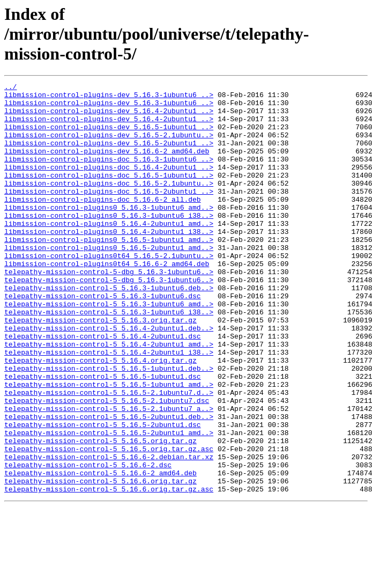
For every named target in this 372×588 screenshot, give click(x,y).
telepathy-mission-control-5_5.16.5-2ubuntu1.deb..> (109, 484)
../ (10, 88)
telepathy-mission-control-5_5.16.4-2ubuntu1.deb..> (109, 378)
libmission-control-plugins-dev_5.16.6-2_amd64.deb (107, 165)
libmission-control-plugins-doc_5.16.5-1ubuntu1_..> (109, 194)
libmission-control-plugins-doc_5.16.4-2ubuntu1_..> (109, 185)
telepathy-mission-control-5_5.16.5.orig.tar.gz (101, 513)
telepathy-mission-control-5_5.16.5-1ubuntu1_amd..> (109, 445)
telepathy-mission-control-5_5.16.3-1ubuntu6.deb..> (109, 329)
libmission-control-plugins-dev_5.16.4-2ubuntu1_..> (109, 117)
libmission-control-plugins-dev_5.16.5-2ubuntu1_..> (109, 156)
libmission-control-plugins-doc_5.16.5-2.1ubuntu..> (109, 204)
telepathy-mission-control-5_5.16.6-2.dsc (88, 542)
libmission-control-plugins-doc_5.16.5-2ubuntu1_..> (109, 214)
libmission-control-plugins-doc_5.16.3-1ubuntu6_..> (109, 175)
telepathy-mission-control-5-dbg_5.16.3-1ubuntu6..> (109, 310)
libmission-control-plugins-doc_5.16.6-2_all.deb (103, 223)
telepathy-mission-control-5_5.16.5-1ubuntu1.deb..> (109, 426)
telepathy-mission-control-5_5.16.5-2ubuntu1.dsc (103, 494)
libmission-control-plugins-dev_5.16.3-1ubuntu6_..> (109, 98)
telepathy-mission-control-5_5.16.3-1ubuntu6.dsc (103, 339)
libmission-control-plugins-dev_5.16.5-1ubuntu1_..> (109, 136)
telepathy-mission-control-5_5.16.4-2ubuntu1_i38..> (109, 407)
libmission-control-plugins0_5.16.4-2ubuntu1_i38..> (109, 262)
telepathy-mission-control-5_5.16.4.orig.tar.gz (101, 416)
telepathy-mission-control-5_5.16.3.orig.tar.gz (101, 368)
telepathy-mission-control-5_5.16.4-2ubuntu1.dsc (103, 387)
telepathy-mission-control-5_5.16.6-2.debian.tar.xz (109, 532)
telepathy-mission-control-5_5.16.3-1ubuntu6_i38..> (109, 358)
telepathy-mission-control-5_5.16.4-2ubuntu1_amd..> (109, 397)
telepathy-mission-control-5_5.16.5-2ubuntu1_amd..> (109, 503)
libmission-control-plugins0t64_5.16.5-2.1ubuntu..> (109, 291)
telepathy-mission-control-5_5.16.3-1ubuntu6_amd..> (109, 349)
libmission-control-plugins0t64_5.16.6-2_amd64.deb (107, 300)
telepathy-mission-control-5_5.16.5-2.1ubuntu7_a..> (109, 474)
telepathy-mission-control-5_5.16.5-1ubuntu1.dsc (103, 436)
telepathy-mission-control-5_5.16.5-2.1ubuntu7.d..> (109, 455)
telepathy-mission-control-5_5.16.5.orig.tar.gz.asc (109, 523)
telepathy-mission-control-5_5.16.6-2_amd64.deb (101, 552)
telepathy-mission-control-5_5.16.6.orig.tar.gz (101, 561)
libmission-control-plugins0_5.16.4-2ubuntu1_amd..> (109, 252)
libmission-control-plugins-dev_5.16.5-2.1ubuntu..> (109, 146)
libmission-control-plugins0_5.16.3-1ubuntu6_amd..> (109, 233)
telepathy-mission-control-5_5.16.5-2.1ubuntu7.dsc (107, 465)
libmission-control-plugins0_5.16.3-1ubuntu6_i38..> (109, 242)
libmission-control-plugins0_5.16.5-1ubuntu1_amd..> (109, 271)
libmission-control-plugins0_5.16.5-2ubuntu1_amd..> (109, 281)
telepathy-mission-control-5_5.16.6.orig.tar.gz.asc (109, 571)
